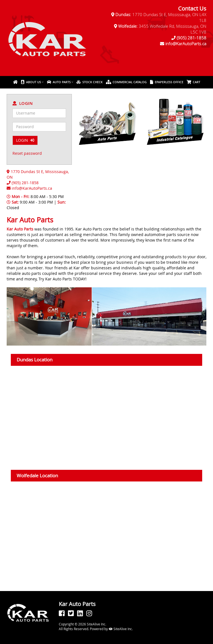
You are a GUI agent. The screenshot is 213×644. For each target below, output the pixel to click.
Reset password (27, 153)
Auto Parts (59, 82)
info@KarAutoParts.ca (186, 44)
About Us (31, 82)
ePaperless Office (167, 82)
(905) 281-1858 (192, 38)
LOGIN (25, 140)
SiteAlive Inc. (121, 629)
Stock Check (90, 82)
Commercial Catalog (126, 82)
